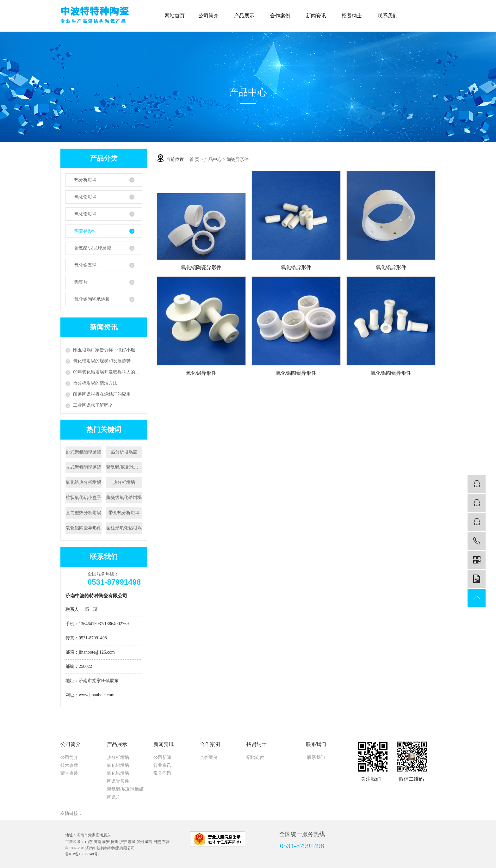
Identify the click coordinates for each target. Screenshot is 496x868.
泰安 (106, 842)
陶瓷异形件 (85, 231)
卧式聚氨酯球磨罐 (84, 452)
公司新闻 (162, 757)
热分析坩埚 (85, 180)
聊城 (132, 842)
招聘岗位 (255, 757)
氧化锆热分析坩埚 (84, 482)
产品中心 (213, 160)
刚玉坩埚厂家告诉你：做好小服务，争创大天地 (108, 350)
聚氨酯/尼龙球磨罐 (93, 248)
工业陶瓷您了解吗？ (93, 405)
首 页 (195, 160)
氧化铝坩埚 (85, 197)
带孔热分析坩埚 (124, 513)
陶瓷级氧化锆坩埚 (124, 498)
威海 (149, 842)
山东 (89, 842)
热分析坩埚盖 (124, 452)
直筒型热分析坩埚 (84, 513)
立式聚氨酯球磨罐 (84, 467)
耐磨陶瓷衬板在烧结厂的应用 (102, 394)
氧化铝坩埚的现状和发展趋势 (102, 361)
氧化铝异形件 (391, 267)
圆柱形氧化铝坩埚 (124, 528)
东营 (166, 842)
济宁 (123, 842)
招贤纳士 (353, 16)
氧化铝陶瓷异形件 (84, 528)
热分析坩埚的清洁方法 (95, 383)
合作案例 (282, 16)
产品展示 (246, 16)
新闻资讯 (318, 16)
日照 (157, 842)
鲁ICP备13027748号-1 (83, 854)
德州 (115, 842)
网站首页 (175, 16)
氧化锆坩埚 (85, 214)
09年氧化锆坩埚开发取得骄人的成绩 (108, 372)
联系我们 (389, 16)
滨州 (140, 842)
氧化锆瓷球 (85, 265)
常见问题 (162, 773)
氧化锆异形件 (296, 267)
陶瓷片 (81, 282)
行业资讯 (162, 765)
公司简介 (210, 16)
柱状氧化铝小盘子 (84, 498)
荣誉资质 (69, 773)
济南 (97, 842)
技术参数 (69, 765)
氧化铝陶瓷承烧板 (92, 299)
